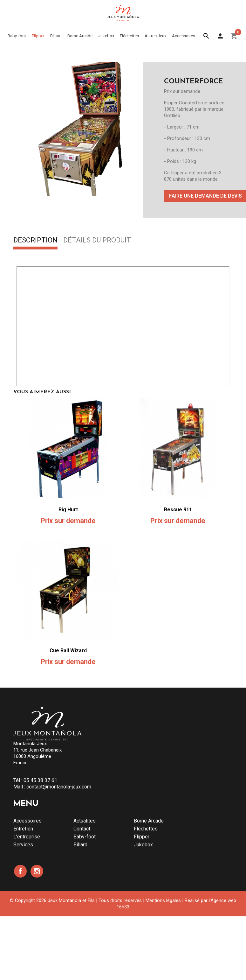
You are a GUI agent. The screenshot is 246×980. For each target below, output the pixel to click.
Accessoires (27, 821)
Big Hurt (68, 510)
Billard (80, 845)
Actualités (85, 821)
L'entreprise (27, 837)
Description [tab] (35, 241)
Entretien (23, 829)
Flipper (142, 837)
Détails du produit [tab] (97, 241)
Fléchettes (146, 829)
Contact (82, 829)
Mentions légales (163, 900)
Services (23, 845)
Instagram (37, 871)
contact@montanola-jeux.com (59, 787)
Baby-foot (85, 837)
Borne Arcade (149, 821)
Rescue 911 (178, 510)
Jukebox (143, 845)
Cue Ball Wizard (68, 651)
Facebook (20, 871)
